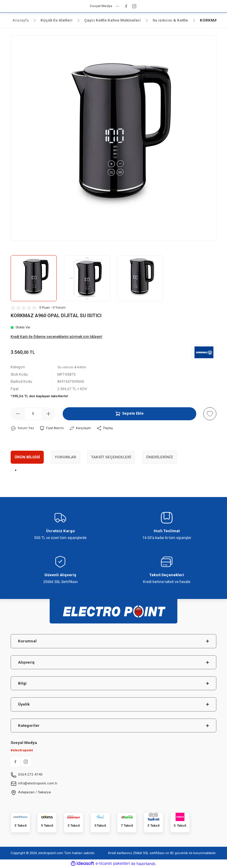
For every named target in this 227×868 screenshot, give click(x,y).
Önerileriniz (160, 457)
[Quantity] (33, 414)
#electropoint (22, 750)
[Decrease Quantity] (18, 414)
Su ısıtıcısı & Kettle (73, 367)
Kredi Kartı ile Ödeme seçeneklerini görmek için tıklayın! (56, 337)
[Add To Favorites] (210, 414)
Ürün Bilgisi (27, 457)
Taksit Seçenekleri (111, 457)
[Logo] (113, 609)
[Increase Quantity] (48, 414)
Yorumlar (65, 457)
